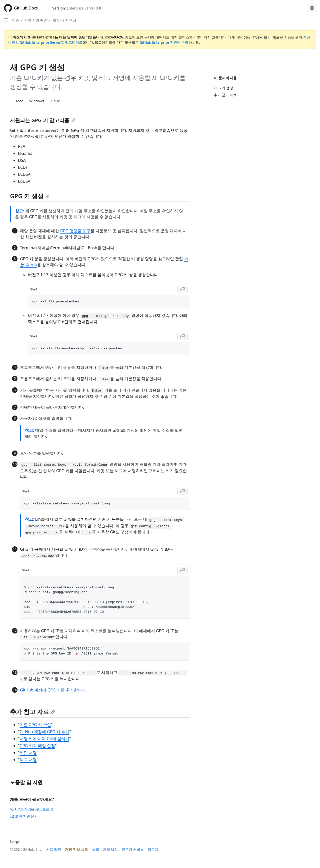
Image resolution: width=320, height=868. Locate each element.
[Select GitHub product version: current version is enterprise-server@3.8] (79, 8)
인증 (15, 20)
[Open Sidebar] (6, 20)
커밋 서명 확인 (36, 20)
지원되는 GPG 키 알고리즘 (43, 120)
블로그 (153, 849)
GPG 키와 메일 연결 (37, 746)
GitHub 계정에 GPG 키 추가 (45, 732)
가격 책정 (110, 849)
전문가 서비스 (133, 849)
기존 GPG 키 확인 (35, 725)
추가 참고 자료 (32, 712)
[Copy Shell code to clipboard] (182, 289)
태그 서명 (28, 760)
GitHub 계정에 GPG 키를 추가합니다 (53, 690)
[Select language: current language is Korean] (312, 8)
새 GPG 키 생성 (64, 20)
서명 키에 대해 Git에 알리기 (44, 739)
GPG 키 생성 (30, 196)
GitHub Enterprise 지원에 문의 (164, 42)
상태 (95, 849)
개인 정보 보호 (76, 849)
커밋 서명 (28, 753)
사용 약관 (54, 849)
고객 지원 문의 (24, 816)
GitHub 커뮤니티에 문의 (31, 809)
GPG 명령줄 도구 (75, 231)
